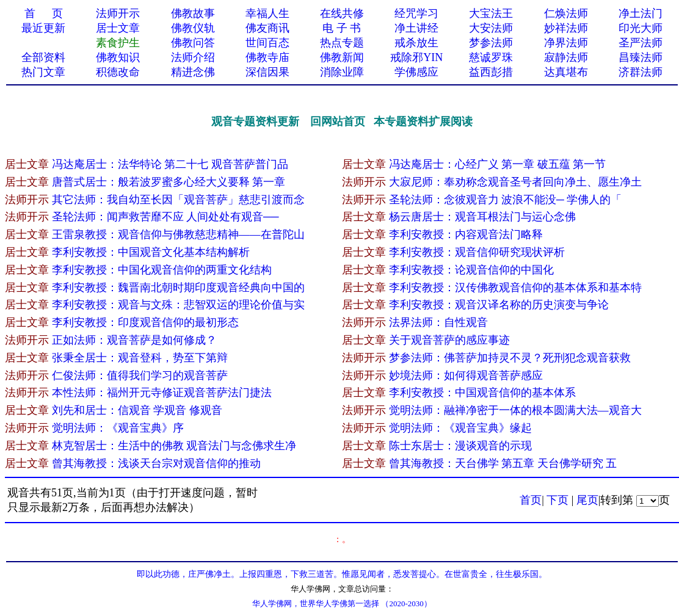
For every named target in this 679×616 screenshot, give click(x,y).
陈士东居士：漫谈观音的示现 (460, 446)
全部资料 (43, 57)
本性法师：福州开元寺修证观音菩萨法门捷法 (162, 393)
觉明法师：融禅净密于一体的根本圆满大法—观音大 (515, 410)
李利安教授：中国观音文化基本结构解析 (151, 252)
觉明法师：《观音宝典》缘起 (460, 428)
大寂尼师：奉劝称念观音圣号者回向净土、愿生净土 (515, 182)
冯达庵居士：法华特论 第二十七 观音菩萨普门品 (170, 164)
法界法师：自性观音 (438, 322)
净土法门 (641, 13)
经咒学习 (416, 13)
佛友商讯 (267, 28)
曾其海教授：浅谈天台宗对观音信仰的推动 (156, 463)
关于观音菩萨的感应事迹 (449, 340)
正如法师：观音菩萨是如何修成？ (134, 340)
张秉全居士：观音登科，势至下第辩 (140, 358)
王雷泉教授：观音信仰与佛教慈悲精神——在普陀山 (178, 234)
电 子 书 (342, 28)
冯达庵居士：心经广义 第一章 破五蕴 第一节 (499, 164)
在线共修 (342, 13)
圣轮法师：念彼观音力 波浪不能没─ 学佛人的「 (506, 200)
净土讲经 (416, 28)
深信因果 (267, 72)
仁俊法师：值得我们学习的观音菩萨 (140, 375)
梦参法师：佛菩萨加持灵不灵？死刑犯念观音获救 (510, 358)
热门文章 (43, 72)
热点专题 (342, 43)
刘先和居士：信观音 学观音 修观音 (137, 410)
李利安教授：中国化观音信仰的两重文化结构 (162, 270)
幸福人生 (267, 13)
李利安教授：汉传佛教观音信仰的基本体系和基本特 (515, 288)
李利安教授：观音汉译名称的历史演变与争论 (499, 305)
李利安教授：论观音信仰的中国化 (471, 270)
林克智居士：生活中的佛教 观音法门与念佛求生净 (174, 446)
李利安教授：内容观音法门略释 (466, 234)
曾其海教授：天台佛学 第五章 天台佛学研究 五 (503, 463)
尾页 (587, 500)
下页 (557, 500)
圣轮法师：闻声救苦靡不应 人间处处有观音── (167, 217)
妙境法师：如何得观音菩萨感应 (466, 375)
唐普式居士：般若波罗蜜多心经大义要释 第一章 (170, 182)
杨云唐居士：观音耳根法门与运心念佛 (482, 217)
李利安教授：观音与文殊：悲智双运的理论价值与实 (178, 305)
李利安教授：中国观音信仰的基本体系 (482, 393)
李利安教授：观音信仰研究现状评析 (477, 252)
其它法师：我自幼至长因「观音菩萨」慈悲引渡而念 (178, 200)
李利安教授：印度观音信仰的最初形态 (145, 322)
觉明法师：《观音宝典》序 (118, 428)
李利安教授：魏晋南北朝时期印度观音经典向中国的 (178, 288)
